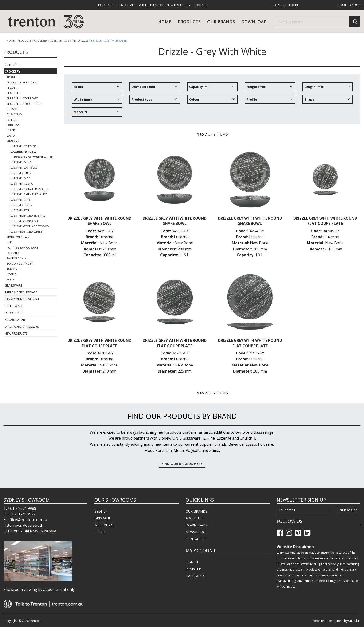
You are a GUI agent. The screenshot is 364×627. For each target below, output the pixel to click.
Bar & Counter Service (22, 299)
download (254, 22)
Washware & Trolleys (22, 327)
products (189, 22)
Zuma (10, 279)
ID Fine (11, 130)
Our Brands (221, 22)
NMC (10, 242)
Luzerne (56, 41)
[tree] (212, 101)
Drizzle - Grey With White (109, 41)
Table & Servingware (21, 292)
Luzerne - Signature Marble (30, 189)
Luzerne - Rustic (22, 184)
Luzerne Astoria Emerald (28, 216)
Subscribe (349, 510)
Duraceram (14, 114)
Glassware (14, 285)
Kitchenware (15, 319)
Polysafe (105, 5)
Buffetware (14, 306)
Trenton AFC (126, 5)
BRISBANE (103, 518)
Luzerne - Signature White (29, 194)
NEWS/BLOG (196, 532)
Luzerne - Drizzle (76, 41)
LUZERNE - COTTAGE (23, 146)
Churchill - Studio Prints (24, 104)
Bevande (12, 88)
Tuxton (12, 269)
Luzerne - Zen (20, 210)
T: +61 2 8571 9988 (20, 508)
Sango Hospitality (20, 263)
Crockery (41, 41)
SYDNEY (101, 511)
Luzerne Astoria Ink (24, 221)
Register (278, 5)
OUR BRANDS (196, 511)
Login (294, 5)
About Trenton (151, 5)
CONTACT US (196, 539)
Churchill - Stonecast (22, 98)
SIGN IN (192, 562)
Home (165, 22)
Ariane (11, 77)
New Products (178, 5)
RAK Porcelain (16, 258)
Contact (200, 5)
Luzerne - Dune (21, 162)
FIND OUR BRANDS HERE (182, 463)
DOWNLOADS (197, 525)
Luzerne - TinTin (21, 205)
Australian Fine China (22, 82)
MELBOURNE (105, 525)
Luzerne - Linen (21, 173)
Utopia (11, 274)
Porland (13, 253)
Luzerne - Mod (20, 178)
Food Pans (13, 313)
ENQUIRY (349, 5)
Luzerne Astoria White (26, 232)
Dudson (12, 109)
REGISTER (193, 569)
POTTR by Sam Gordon (22, 247)
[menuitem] (105, 5)
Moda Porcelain (18, 237)
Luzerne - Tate (20, 200)
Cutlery (11, 65)
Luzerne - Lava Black (25, 168)
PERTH (100, 532)
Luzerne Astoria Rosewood (30, 226)
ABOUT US (194, 518)
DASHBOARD (196, 576)
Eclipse (11, 120)
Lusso (11, 136)
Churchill (14, 93)
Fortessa (13, 125)
